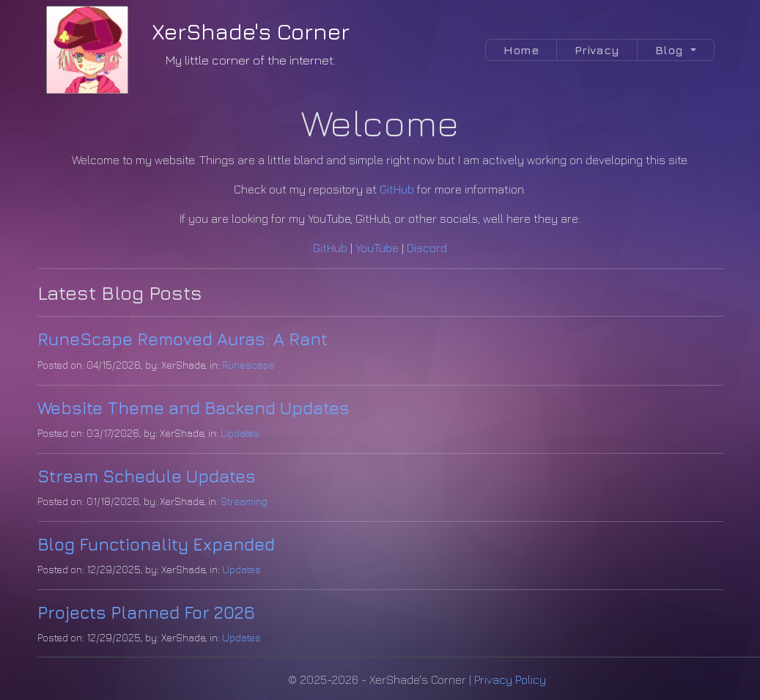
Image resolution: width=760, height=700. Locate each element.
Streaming (244, 501)
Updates (240, 433)
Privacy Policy (510, 679)
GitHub (397, 189)
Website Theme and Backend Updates (193, 408)
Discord (427, 248)
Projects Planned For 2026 (146, 612)
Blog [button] (671, 50)
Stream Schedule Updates (147, 476)
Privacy (597, 50)
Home (521, 50)
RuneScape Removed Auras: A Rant (182, 339)
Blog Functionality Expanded (156, 544)
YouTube (377, 248)
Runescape (248, 365)
